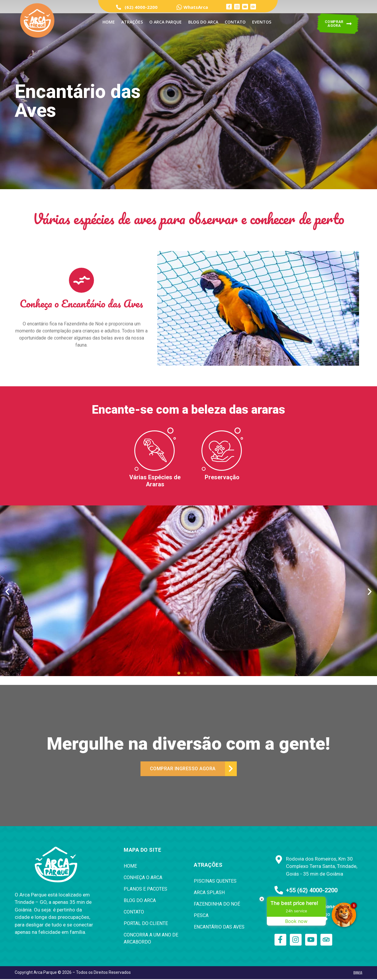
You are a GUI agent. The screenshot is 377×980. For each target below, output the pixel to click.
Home (109, 22)
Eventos (262, 22)
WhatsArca (196, 7)
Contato (235, 22)
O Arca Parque (166, 22)
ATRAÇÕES (132, 22)
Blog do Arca (203, 22)
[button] (179, 673)
